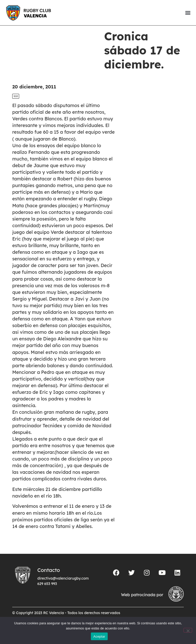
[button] (188, 13)
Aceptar (99, 636)
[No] (188, 630)
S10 (16, 105)
